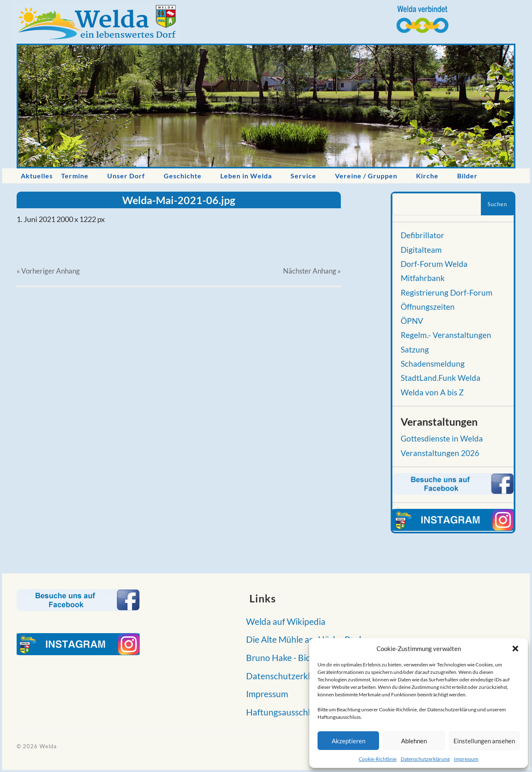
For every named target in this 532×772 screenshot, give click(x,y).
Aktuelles (37, 176)
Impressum (466, 759)
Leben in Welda (246, 176)
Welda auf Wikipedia (283, 621)
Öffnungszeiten (428, 307)
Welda (48, 746)
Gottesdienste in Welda (442, 439)
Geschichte (183, 176)
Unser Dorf (126, 176)
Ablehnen (414, 741)
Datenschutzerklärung (425, 759)
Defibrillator (422, 235)
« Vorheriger (48, 271)
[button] (515, 649)
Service (303, 176)
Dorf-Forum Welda (434, 264)
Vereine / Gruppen (366, 176)
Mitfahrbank (423, 278)
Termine (75, 176)
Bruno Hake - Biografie (287, 657)
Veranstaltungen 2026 (440, 453)
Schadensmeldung (433, 364)
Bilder (467, 176)
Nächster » (312, 271)
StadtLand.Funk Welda (441, 378)
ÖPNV (412, 321)
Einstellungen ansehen (484, 741)
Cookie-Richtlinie (378, 759)
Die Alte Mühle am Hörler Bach (303, 639)
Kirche (427, 176)
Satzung (415, 350)
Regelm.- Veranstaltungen (446, 335)
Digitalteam (421, 250)
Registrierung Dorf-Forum (447, 293)
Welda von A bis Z (432, 392)
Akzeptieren (349, 741)
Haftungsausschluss (282, 712)
